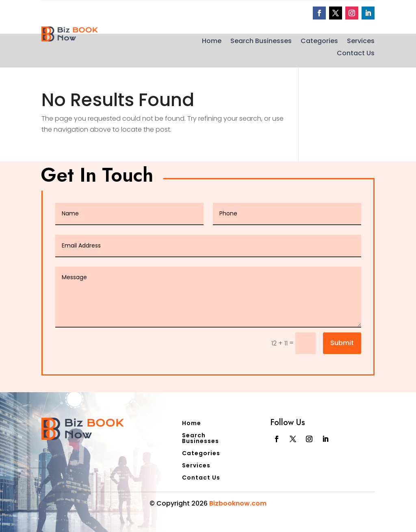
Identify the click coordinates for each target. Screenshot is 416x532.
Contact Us (356, 54)
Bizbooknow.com (238, 503)
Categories (319, 42)
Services (361, 42)
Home (212, 42)
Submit (342, 343)
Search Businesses (261, 42)
